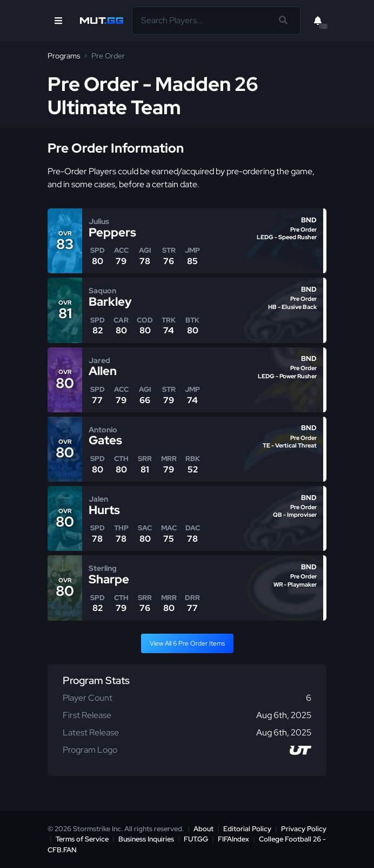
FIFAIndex (233, 839)
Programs (64, 56)
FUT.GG (196, 839)
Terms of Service (82, 839)
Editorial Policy (247, 829)
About (203, 829)
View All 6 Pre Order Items (187, 643)
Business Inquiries (146, 839)
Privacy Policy (304, 829)
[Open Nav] (58, 21)
